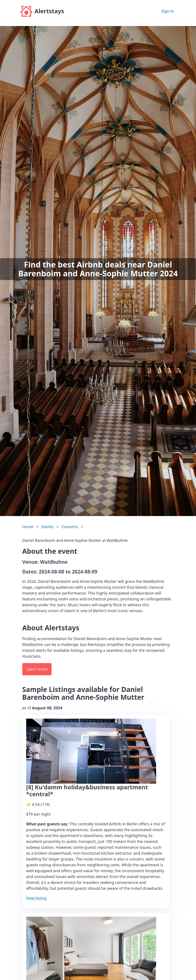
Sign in (168, 11)
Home (28, 527)
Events (47, 527)
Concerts (70, 527)
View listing (36, 898)
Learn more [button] (37, 669)
